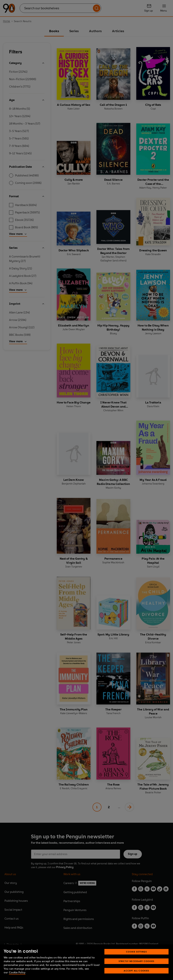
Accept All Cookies (136, 977)
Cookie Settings (136, 958)
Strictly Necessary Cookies (137, 967)
